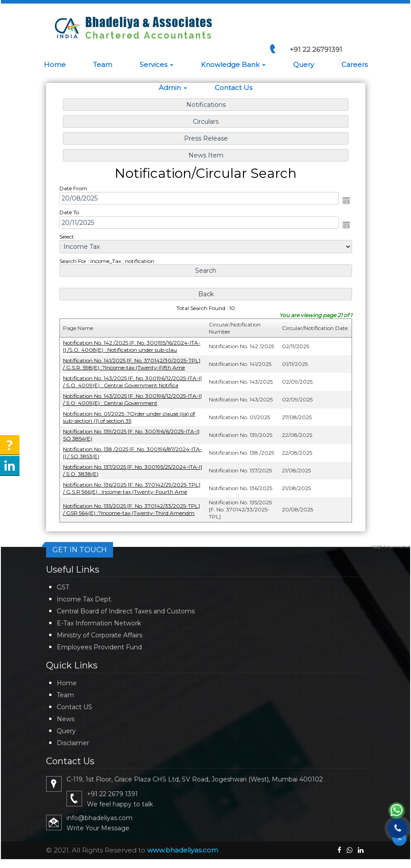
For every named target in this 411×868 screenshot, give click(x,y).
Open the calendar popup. (344, 202)
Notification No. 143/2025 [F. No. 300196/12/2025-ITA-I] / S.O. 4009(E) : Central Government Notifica (133, 381)
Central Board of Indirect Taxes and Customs (126, 611)
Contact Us (233, 88)
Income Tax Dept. (84, 599)
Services (157, 65)
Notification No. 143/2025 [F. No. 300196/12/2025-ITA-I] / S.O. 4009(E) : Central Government (133, 398)
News (66, 719)
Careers (354, 65)
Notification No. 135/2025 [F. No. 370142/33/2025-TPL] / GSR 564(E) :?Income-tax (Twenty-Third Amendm (132, 506)
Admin (173, 88)
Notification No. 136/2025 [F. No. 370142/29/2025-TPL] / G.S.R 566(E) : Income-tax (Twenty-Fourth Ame (133, 485)
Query (303, 65)
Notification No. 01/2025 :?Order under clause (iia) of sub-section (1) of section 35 (130, 415)
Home (55, 65)
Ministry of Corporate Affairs (100, 635)
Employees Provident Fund (99, 647)
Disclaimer (73, 743)
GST (63, 587)
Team (103, 65)
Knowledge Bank (233, 65)
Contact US (74, 707)
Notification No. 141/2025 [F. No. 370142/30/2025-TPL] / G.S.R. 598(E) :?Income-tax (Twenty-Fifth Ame (133, 363)
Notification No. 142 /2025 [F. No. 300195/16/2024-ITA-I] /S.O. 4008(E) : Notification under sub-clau (133, 346)
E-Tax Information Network (99, 623)
